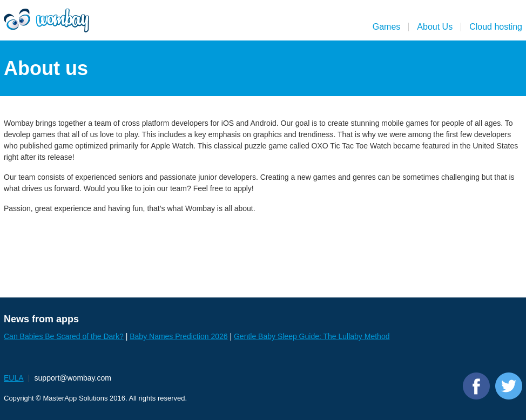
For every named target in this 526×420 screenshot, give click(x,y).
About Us (435, 27)
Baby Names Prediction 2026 (178, 336)
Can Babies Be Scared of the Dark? (64, 336)
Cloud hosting (496, 27)
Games (387, 27)
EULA (14, 378)
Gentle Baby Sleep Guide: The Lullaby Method (312, 336)
